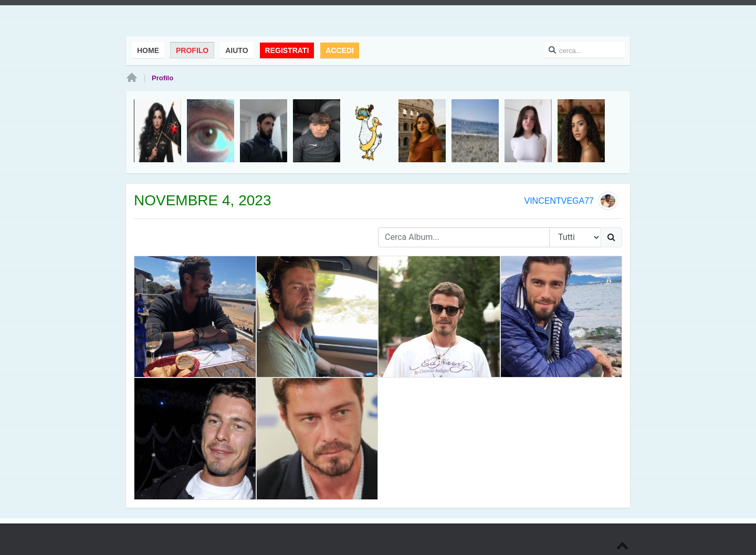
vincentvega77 (559, 201)
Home (132, 78)
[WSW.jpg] (317, 439)
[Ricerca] (611, 237)
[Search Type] (575, 237)
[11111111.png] (195, 317)
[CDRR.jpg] (439, 317)
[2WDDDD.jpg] (561, 317)
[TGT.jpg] (195, 439)
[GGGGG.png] (317, 317)
